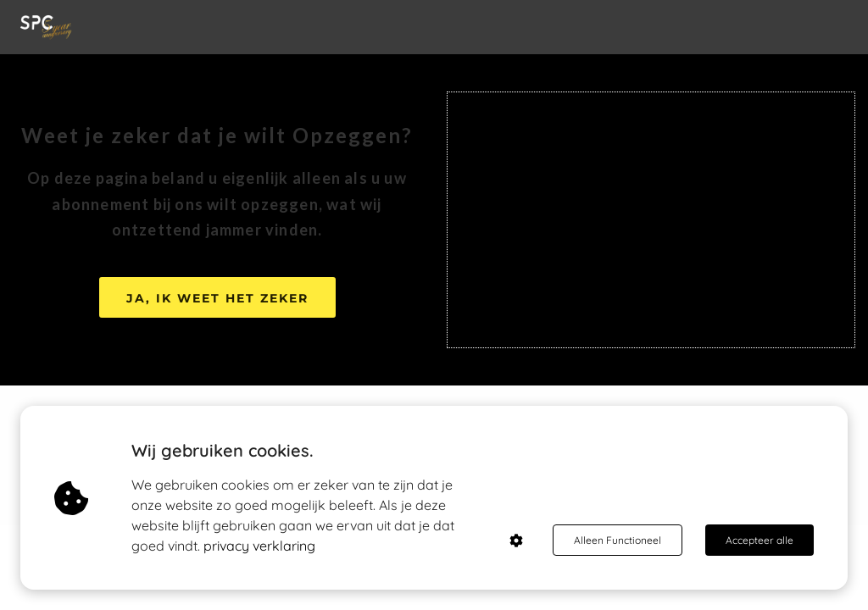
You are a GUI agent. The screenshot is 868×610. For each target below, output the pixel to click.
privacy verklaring (259, 546)
